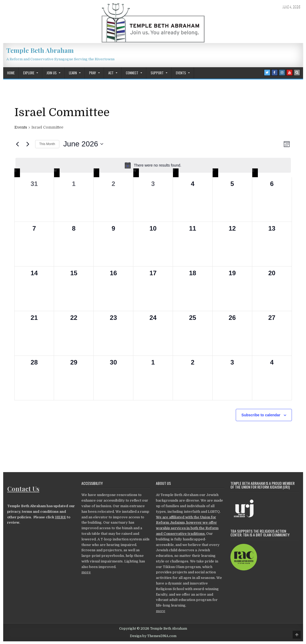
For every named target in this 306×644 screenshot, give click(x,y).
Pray (93, 73)
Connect (132, 73)
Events (181, 73)
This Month (47, 144)
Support (157, 73)
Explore (29, 73)
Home (11, 73)
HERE (61, 517)
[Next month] (28, 144)
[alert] (153, 165)
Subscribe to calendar (261, 415)
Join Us (52, 73)
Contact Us (23, 489)
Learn (73, 73)
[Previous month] (18, 144)
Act (111, 73)
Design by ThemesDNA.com (153, 636)
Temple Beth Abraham (40, 50)
